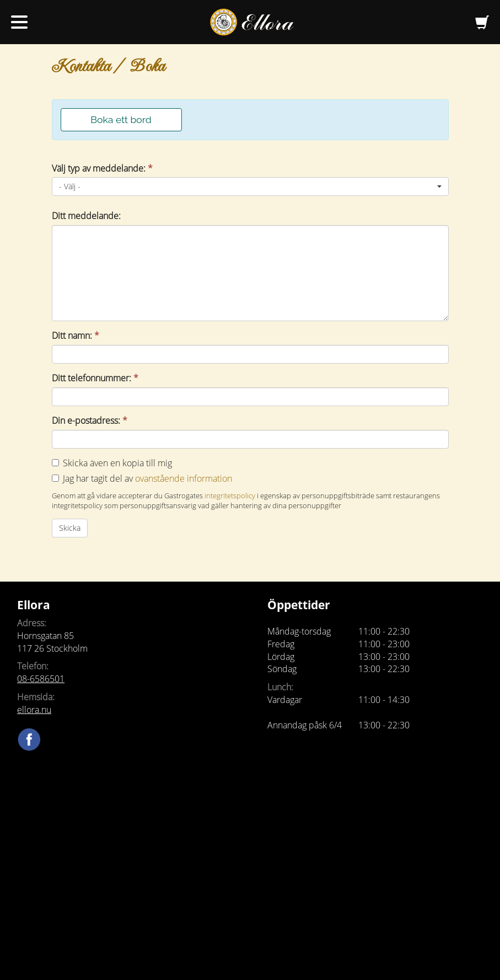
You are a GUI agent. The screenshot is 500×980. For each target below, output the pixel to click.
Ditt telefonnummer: (95, 378)
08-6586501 (41, 679)
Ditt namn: (76, 335)
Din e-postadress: (90, 420)
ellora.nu (34, 710)
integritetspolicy (230, 496)
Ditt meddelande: (86, 216)
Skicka (70, 528)
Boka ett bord (121, 119)
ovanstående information (184, 478)
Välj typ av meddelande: (102, 168)
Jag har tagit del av (147, 478)
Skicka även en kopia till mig (117, 463)
